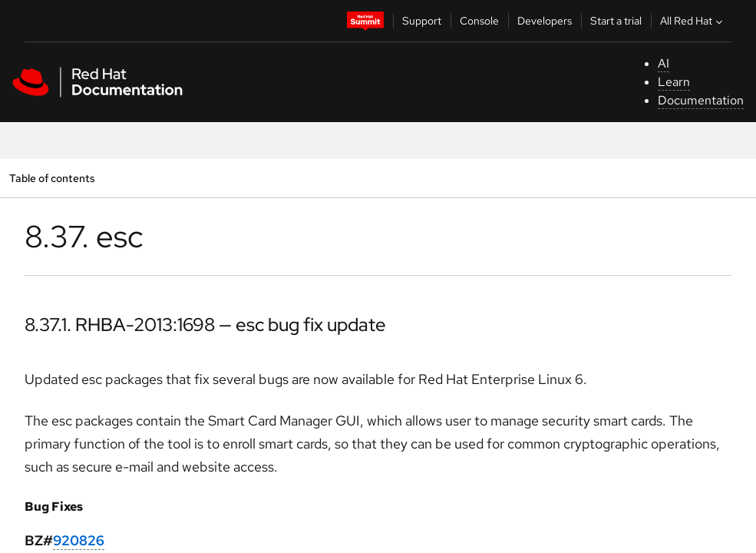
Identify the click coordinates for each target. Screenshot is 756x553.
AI (664, 63)
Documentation (701, 100)
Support (422, 21)
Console (479, 21)
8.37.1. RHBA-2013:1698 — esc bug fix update (205, 325)
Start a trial (616, 21)
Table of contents (52, 178)
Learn (674, 82)
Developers (545, 21)
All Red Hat (693, 21)
